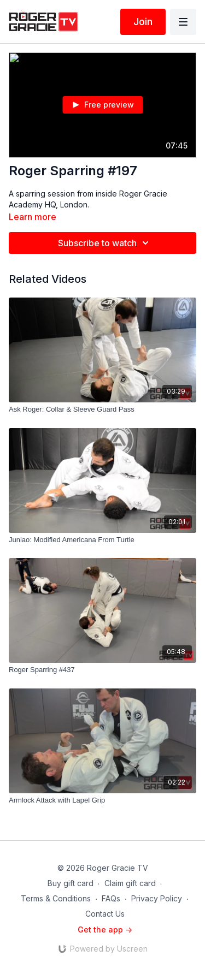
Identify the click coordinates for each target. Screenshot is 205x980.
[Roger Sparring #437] (102, 670)
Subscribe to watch (105, 243)
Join (143, 22)
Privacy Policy (157, 898)
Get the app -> (105, 929)
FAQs (111, 898)
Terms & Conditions (56, 898)
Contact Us (105, 914)
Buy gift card (71, 883)
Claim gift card (130, 883)
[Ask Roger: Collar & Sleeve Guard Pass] (102, 409)
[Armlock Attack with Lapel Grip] (102, 800)
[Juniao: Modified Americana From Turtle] (102, 540)
